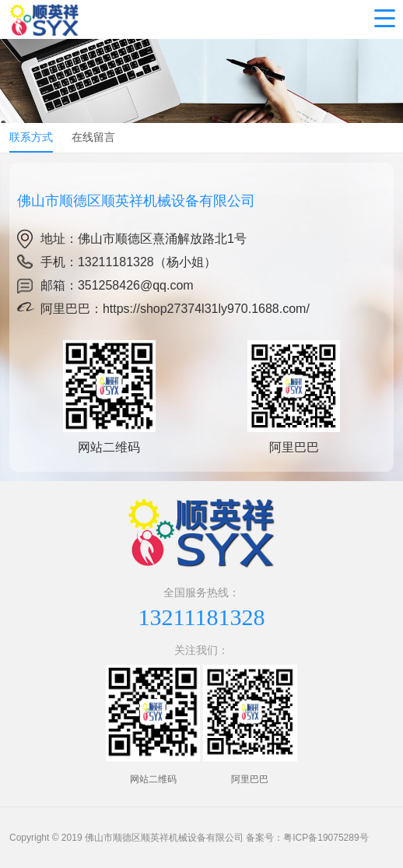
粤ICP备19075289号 (326, 838)
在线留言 (93, 137)
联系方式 (31, 137)
